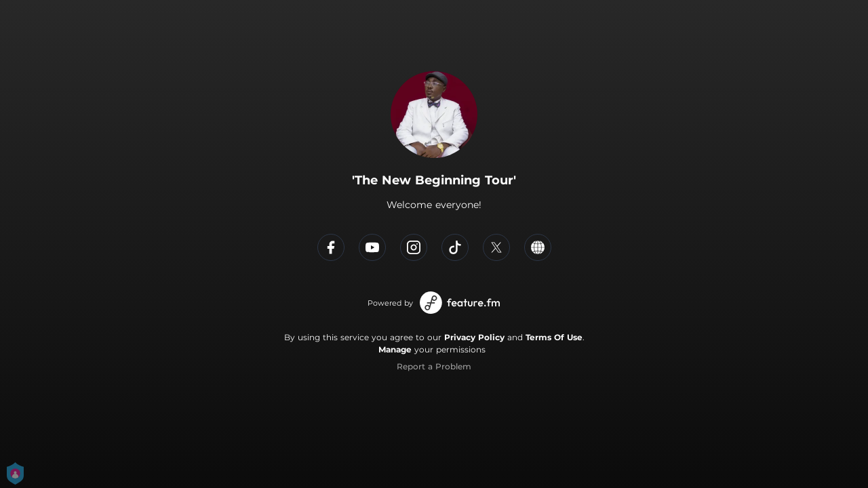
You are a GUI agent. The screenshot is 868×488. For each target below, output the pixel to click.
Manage (395, 349)
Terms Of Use (554, 337)
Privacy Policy (474, 337)
